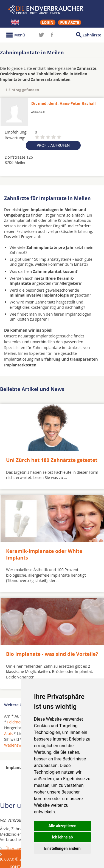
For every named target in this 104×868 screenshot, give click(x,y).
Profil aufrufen (53, 145)
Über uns (14, 849)
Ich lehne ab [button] (62, 837)
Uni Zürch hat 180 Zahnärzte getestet (52, 460)
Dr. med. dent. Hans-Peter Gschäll (64, 103)
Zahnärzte (92, 35)
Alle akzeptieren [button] (63, 826)
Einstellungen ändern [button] (62, 848)
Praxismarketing (20, 854)
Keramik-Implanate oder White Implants (44, 554)
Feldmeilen (17, 722)
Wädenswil (14, 745)
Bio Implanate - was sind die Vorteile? (52, 654)
